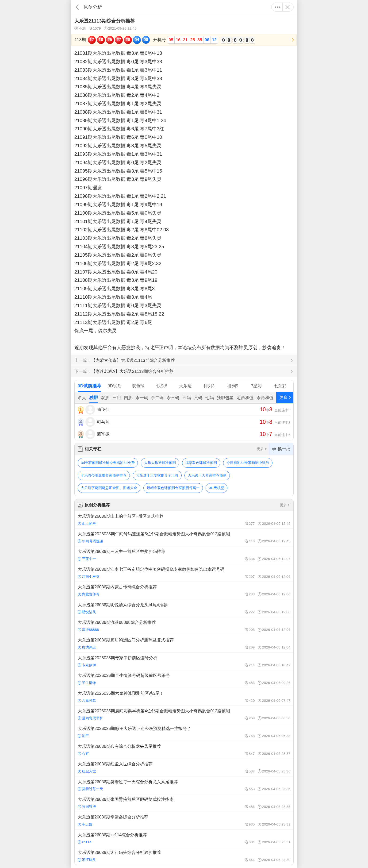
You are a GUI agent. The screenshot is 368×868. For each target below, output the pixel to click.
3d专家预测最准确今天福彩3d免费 (108, 463)
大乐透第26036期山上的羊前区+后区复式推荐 (184, 520)
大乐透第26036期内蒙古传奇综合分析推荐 (184, 590)
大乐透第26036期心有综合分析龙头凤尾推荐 (184, 750)
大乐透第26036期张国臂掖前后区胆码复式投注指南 (184, 803)
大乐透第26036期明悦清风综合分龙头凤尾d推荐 (184, 608)
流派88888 (88, 630)
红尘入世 (87, 771)
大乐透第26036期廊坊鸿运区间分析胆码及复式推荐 (184, 644)
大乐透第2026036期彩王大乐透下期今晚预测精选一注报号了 (184, 732)
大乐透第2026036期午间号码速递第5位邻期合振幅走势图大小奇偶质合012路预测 (184, 537)
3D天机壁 (217, 488)
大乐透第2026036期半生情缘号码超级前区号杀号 (184, 679)
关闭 (287, 7)
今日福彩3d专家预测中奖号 (248, 463)
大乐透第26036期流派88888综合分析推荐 (184, 626)
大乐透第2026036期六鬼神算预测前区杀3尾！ (184, 697)
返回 (77, 7)
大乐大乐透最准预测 (160, 463)
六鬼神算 (87, 700)
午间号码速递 (90, 541)
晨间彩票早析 (90, 718)
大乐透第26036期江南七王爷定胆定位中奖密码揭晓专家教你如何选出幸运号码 (184, 573)
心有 (83, 754)
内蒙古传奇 (89, 594)
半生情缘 (87, 683)
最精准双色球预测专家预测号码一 (173, 488)
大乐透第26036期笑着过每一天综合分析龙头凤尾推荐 (184, 785)
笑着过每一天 (90, 789)
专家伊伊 (87, 665)
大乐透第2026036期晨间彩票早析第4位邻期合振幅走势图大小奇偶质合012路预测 (184, 714)
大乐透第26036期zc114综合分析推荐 (184, 838)
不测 (80, 28)
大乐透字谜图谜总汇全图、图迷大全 (109, 488)
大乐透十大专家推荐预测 (207, 475)
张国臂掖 (87, 807)
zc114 (85, 842)
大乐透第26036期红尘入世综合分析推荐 (184, 768)
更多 (278, 7)
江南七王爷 (89, 577)
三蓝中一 (87, 559)
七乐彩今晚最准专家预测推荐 (104, 475)
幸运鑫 (85, 824)
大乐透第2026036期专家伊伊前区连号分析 (184, 661)
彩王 (83, 736)
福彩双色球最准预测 (201, 463)
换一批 (281, 449)
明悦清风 (87, 612)
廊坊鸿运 (87, 647)
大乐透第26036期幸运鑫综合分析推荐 (184, 821)
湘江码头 (87, 860)
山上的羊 (87, 523)
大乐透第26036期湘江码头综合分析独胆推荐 (184, 856)
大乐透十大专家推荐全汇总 (157, 475)
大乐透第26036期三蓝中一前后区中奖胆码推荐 (184, 555)
